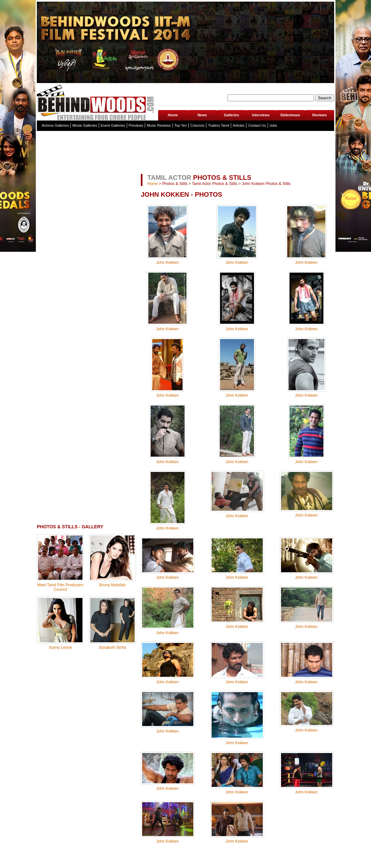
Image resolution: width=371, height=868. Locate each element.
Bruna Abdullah (112, 585)
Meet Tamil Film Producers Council (60, 587)
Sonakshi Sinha (112, 647)
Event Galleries (113, 125)
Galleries (231, 115)
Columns (197, 125)
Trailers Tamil (219, 125)
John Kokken (167, 263)
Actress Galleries (55, 125)
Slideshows (290, 115)
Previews (136, 125)
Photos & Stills (175, 184)
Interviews (261, 115)
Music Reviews (159, 125)
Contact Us (257, 125)
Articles (239, 125)
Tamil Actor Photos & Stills (215, 184)
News (202, 115)
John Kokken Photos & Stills (266, 184)
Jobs (273, 125)
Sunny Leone (60, 647)
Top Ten (181, 125)
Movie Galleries (85, 125)
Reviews (319, 115)
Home (173, 115)
